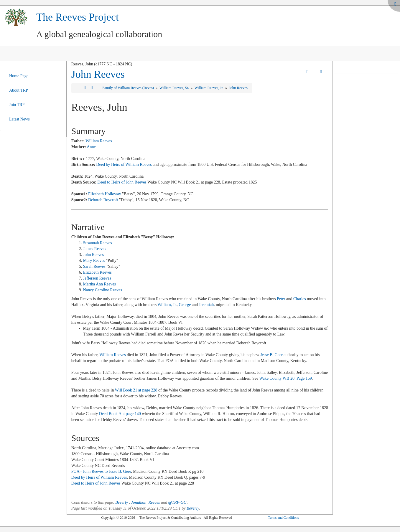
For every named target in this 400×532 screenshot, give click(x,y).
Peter (282, 299)
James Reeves (95, 249)
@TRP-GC (177, 502)
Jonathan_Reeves (145, 502)
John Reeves (98, 74)
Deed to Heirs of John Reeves (122, 182)
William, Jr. (167, 305)
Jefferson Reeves (97, 278)
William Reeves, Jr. (209, 88)
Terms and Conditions (283, 518)
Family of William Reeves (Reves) (129, 88)
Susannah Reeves (98, 243)
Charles (300, 299)
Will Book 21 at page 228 (136, 390)
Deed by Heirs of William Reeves (124, 165)
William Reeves (99, 141)
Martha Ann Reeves (99, 284)
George (185, 305)
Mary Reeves (94, 261)
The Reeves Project (78, 17)
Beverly (122, 502)
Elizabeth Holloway (105, 194)
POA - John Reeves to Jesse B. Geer (101, 471)
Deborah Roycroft (103, 200)
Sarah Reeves (94, 266)
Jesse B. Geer (271, 355)
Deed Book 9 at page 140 (120, 414)
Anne (91, 147)
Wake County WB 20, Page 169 (285, 378)
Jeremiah (206, 305)
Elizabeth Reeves (97, 272)
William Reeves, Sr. (175, 88)
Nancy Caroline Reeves (103, 290)
